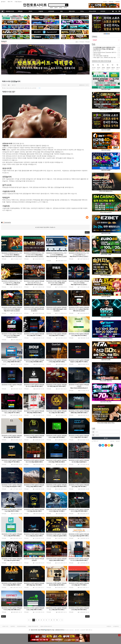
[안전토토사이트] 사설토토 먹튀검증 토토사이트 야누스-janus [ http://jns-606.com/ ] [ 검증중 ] (79, 309)
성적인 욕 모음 (96, 51)
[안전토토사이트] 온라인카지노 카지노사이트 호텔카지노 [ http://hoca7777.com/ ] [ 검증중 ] (79, 255)
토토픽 (30, 11)
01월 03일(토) (18, 2)
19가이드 (41, 8)
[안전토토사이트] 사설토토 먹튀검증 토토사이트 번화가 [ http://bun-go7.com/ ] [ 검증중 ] (57, 283)
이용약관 (13, 626)
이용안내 (109, 626)
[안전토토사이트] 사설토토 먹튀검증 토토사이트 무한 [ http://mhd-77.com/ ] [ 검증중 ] (12, 335)
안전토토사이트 (35, 5)
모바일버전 (116, 626)
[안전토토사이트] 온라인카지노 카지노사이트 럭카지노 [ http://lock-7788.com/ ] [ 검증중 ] (12, 283)
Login (106, 438)
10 (57, 620)
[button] (87, 232)
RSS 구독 (10, 2)
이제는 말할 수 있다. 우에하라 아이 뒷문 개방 (104, 57)
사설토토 (41, 11)
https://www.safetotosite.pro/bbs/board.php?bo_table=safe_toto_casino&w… (21, 88)
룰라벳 (56, 8)
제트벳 (65, 8)
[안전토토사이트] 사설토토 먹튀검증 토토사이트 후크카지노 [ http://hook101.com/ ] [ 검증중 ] (34, 283)
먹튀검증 (20, 11)
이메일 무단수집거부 (33, 626)
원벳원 (61, 8)
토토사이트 (72, 11)
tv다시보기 (29, 8)
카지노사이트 (92, 11)
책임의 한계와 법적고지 (46, 626)
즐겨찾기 (3, 2)
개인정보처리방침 (21, 626)
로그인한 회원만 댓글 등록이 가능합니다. (45, 227)
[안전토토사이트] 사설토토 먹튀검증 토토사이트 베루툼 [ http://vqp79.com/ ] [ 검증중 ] (79, 283)
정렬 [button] (87, 616)
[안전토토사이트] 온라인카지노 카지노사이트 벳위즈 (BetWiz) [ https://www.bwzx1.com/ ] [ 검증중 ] (12, 255)
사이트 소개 (5, 626)
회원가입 (111, 2)
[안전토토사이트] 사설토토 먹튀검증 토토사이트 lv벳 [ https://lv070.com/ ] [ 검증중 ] (34, 309)
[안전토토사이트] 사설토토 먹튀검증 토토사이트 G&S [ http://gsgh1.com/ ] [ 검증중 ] (57, 309)
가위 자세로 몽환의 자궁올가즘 (100, 56)
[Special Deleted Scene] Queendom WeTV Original (105, 52)
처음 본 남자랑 (96, 54)
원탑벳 (51, 8)
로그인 (105, 2)
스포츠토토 (51, 11)
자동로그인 (95, 441)
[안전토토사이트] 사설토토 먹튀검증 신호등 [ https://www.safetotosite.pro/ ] (79, 386)
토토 (61, 11)
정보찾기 (118, 2)
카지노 (82, 11)
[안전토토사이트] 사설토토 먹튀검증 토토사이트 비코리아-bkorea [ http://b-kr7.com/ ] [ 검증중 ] (12, 309)
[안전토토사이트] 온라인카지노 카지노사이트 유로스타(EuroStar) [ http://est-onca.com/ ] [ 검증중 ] (34, 255)
